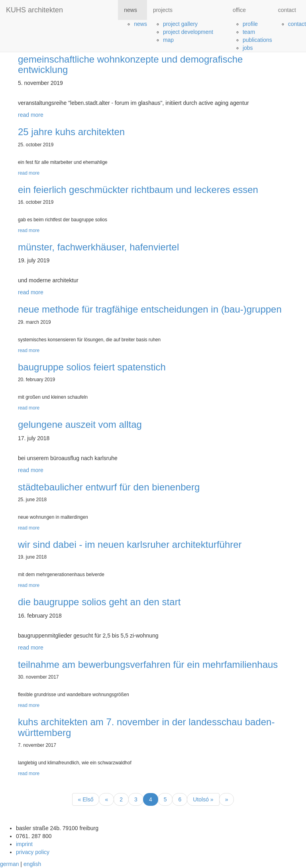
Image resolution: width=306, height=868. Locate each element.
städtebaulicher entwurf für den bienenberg (109, 487)
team (249, 32)
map (168, 40)
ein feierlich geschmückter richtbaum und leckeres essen (138, 190)
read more (31, 115)
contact (297, 24)
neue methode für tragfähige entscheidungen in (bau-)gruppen (150, 309)
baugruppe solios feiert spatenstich (92, 367)
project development (188, 32)
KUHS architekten (34, 10)
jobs (248, 48)
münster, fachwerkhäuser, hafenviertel (98, 247)
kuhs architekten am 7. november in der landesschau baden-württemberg (146, 727)
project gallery (180, 24)
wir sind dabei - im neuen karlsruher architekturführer (130, 544)
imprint (24, 844)
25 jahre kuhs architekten (71, 132)
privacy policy (33, 852)
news (140, 24)
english (32, 864)
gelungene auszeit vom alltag (80, 424)
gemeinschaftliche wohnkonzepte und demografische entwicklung (130, 64)
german (9, 864)
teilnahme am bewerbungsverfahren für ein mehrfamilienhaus (148, 664)
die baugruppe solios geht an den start (99, 602)
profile (250, 24)
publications (257, 40)
